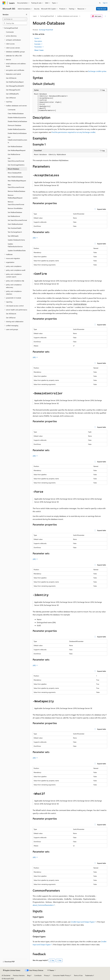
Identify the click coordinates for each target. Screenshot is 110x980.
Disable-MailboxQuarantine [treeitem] (17, 117)
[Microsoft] (4, 3)
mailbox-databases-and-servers (68, 16)
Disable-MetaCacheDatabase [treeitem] (17, 121)
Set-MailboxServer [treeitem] (14, 216)
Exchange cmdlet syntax (97, 71)
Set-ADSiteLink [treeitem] (11, 314)
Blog (29, 975)
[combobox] (15, 19)
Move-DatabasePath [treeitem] (15, 173)
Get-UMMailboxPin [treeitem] (12, 94)
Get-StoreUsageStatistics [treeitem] (16, 165)
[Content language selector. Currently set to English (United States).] (12, 970)
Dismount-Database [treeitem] (14, 125)
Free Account (102, 9)
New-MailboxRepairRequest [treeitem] (17, 181)
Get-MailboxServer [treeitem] (14, 154)
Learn (35, 16)
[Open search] (100, 3)
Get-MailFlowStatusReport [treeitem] (15, 82)
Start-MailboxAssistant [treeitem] (15, 224)
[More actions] (105, 16)
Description (38, 41)
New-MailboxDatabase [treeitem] (15, 177)
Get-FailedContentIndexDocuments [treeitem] (17, 140)
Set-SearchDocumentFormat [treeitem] (17, 220)
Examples (38, 44)
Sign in (105, 3)
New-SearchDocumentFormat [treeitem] (16, 186)
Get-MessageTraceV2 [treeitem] (13, 90)
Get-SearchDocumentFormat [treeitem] (16, 160)
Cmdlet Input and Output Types (82, 922)
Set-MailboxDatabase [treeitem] (15, 212)
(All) (35, 238)
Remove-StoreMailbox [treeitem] (15, 208)
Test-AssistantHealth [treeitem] (15, 228)
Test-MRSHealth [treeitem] (13, 236)
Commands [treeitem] (10, 32)
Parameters (39, 47)
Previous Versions (19, 975)
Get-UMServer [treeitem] (11, 98)
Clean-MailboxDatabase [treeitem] (16, 113)
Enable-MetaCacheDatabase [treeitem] (17, 133)
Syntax (38, 38)
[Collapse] (27, 14)
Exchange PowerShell (46, 30)
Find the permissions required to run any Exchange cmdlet (73, 132)
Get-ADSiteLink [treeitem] (11, 78)
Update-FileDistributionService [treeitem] (15, 245)
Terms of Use (78, 975)
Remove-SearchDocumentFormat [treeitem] (16, 203)
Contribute (38, 975)
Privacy (46, 975)
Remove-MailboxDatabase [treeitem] (16, 191)
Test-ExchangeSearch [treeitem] (15, 232)
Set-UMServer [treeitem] (11, 318)
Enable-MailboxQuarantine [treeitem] (17, 129)
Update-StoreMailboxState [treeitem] (17, 250)
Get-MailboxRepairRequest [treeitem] (17, 150)
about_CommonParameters (43, 905)
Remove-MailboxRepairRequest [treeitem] (15, 196)
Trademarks (89, 975)
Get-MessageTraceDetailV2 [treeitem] (15, 86)
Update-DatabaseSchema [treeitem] (16, 240)
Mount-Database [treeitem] (13, 169)
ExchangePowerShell (47, 16)
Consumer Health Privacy (61, 975)
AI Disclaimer (6, 975)
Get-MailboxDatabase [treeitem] (15, 146)
